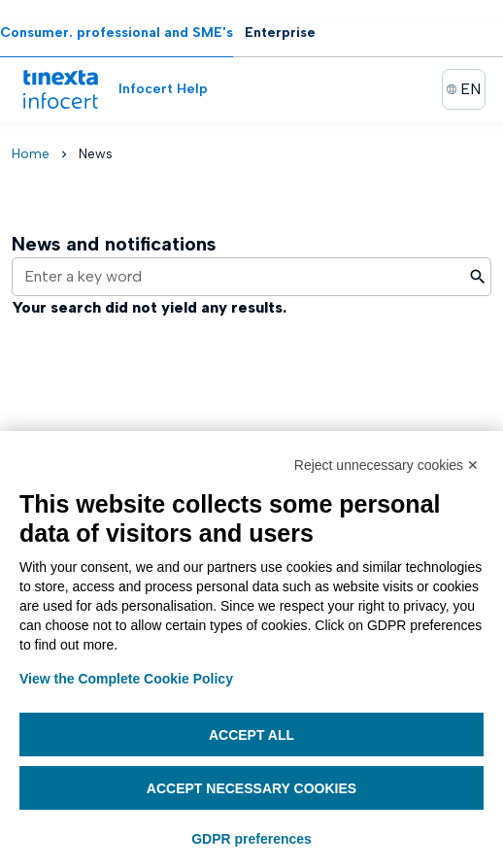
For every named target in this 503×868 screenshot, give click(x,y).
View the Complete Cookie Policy (126, 679)
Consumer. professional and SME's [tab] (117, 33)
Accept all (251, 735)
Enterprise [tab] (280, 33)
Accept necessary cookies (251, 788)
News (96, 154)
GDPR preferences (251, 839)
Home (31, 154)
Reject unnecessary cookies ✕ (386, 465)
